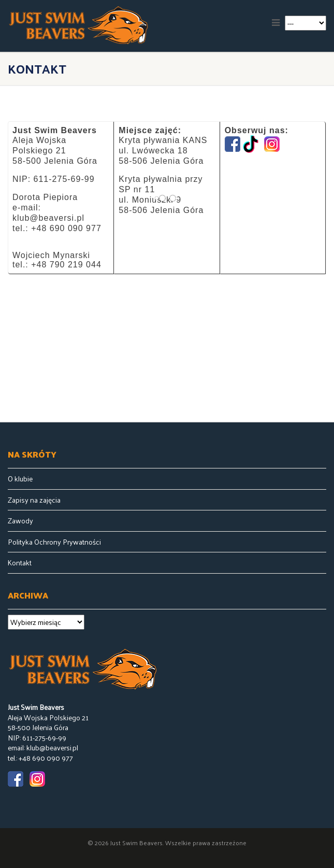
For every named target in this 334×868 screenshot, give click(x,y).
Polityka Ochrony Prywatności (54, 542)
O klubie (20, 479)
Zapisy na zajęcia (34, 500)
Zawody (20, 521)
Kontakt (20, 563)
